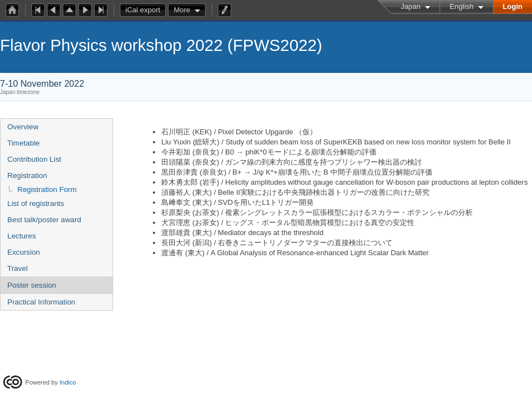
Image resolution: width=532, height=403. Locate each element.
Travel (18, 268)
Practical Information (41, 302)
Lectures (22, 236)
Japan (411, 6)
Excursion (24, 252)
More (182, 10)
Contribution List (34, 159)
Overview (23, 127)
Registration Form (47, 189)
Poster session (32, 285)
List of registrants (36, 203)
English (462, 6)
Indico (67, 382)
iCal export (146, 10)
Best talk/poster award (44, 220)
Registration (27, 175)
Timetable (24, 143)
